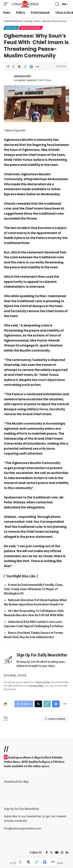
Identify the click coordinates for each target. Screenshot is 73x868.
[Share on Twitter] (19, 67)
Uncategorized (31, 28)
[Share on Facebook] (13, 67)
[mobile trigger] (7, 4)
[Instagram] (62, 853)
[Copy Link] (25, 67)
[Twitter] (51, 853)
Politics (11, 28)
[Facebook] (47, 853)
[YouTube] (57, 853)
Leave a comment (55, 719)
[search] (57, 4)
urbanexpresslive (22, 76)
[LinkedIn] (67, 853)
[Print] (31, 67)
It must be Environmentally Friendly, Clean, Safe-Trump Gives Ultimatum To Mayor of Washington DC (33, 589)
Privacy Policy (37, 686)
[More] (37, 67)
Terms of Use (43, 682)
